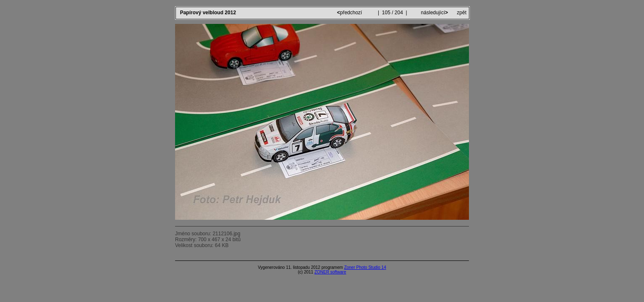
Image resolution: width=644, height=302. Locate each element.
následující (434, 13)
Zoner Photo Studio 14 (365, 267)
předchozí (350, 13)
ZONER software (330, 272)
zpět (462, 13)
